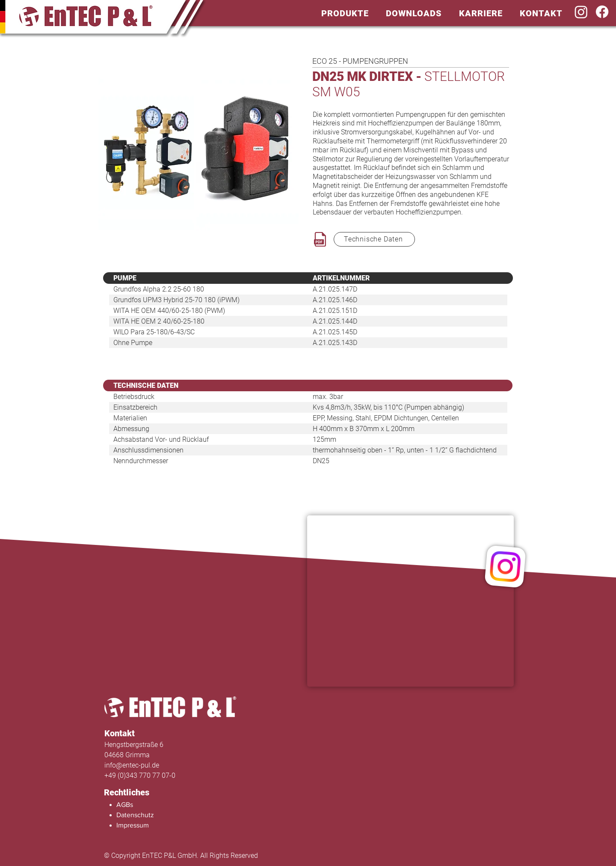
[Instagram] (581, 12)
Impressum (133, 825)
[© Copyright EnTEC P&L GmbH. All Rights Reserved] (197, 856)
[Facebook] (602, 12)
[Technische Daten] (374, 239)
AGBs (125, 805)
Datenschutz (135, 815)
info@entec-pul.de (132, 765)
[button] (345, 13)
